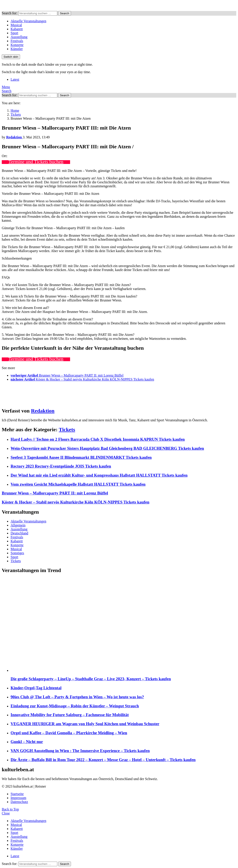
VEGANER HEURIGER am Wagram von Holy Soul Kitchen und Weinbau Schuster (85, 724)
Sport (14, 33)
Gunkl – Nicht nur (27, 742)
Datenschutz (19, 802)
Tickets (67, 429)
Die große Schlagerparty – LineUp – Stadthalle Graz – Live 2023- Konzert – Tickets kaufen (91, 679)
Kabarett (17, 29)
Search (65, 13)
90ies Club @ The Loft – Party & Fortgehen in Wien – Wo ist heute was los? (77, 697)
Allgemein (18, 525)
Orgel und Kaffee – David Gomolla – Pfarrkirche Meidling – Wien (69, 733)
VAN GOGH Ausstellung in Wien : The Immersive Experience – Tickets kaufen (80, 751)
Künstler (17, 49)
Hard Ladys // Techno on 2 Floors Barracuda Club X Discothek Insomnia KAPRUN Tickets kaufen (98, 439)
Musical (16, 25)
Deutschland (19, 533)
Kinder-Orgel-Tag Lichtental (36, 688)
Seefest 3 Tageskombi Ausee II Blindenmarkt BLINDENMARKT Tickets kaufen (81, 457)
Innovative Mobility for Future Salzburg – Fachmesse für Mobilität (70, 715)
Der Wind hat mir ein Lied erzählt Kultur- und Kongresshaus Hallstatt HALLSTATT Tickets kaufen (99, 475)
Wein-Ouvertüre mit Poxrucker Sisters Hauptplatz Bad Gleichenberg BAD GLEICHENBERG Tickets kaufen (107, 448)
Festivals (17, 41)
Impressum (18, 798)
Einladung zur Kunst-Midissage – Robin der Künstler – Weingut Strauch (75, 706)
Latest (15, 79)
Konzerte (17, 45)
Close (6, 813)
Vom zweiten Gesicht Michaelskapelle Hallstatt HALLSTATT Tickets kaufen (78, 484)
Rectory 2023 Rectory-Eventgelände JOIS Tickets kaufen (61, 466)
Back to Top (10, 809)
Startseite (17, 794)
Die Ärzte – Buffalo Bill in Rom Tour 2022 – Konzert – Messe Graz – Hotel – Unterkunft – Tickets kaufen (103, 760)
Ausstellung (19, 37)
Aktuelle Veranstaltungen (28, 21)
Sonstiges (17, 553)
